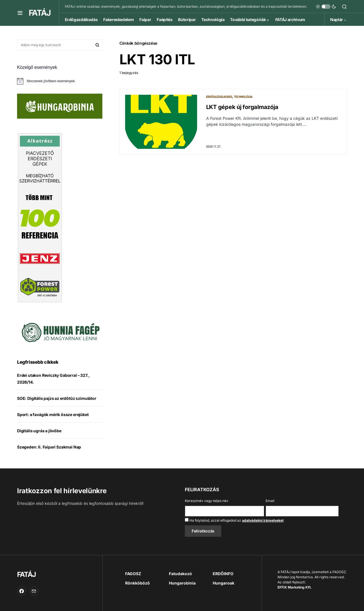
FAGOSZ (133, 574)
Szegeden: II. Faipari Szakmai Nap (49, 447)
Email (270, 501)
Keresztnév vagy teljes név (207, 501)
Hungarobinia (182, 583)
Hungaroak (224, 583)
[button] (20, 13)
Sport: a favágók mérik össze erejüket (53, 414)
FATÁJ (40, 13)
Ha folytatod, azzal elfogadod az (234, 520)
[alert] (60, 81)
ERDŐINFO (223, 574)
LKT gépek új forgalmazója (242, 107)
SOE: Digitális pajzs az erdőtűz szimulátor (57, 398)
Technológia (243, 97)
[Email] (34, 591)
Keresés (97, 45)
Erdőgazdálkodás (219, 97)
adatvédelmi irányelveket (263, 520)
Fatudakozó (180, 574)
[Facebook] (22, 591)
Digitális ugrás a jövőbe (39, 431)
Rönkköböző (137, 583)
